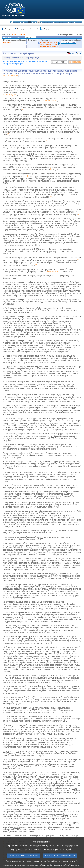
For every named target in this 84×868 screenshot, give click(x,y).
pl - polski (62, 22)
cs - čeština (17, 22)
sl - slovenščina (74, 22)
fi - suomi (77, 22)
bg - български (11, 22)
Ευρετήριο (8, 29)
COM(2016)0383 (10, 95)
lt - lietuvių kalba (50, 22)
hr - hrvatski (41, 22)
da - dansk (20, 22)
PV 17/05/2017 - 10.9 (49, 42)
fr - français (35, 22)
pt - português (65, 22)
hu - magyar (53, 22)
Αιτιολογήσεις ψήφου (49, 46)
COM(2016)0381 (50, 101)
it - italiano (44, 22)
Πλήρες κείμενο (49, 29)
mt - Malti (56, 22)
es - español (14, 22)
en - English (32, 22)
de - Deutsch (23, 22)
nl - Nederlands (59, 22)
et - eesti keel (26, 22)
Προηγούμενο (22, 29)
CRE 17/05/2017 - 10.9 (49, 44)
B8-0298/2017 (9, 42)
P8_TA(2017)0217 (69, 42)
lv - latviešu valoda (47, 22)
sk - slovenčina (71, 22)
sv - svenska (80, 22)
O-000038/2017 (54, 272)
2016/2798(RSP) (19, 34)
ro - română (68, 22)
